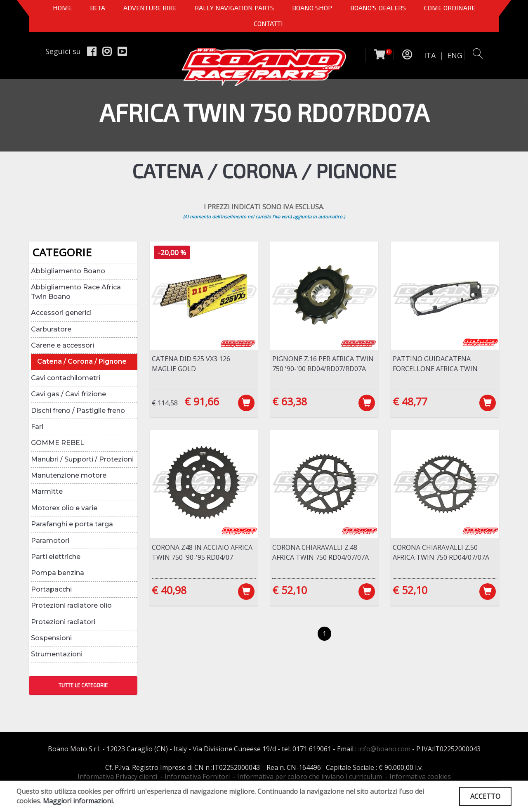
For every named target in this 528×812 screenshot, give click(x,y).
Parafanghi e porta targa (72, 524)
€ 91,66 (202, 401)
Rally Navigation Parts (234, 8)
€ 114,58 (165, 403)
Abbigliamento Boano (68, 271)
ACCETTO (485, 796)
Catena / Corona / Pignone (82, 361)
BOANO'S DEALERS (378, 8)
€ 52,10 (290, 590)
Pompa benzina (58, 573)
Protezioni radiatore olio (71, 605)
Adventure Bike (150, 8)
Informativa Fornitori (197, 776)
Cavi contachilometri (66, 378)
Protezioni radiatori (63, 622)
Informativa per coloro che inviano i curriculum (310, 776)
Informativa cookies (420, 776)
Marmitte (47, 491)
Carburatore (51, 329)
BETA (98, 8)
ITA (430, 55)
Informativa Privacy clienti (117, 776)
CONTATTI (268, 23)
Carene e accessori (62, 345)
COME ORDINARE (450, 8)
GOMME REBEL (58, 443)
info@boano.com (384, 749)
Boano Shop (312, 8)
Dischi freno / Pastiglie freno (78, 411)
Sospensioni (51, 638)
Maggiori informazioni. (78, 801)
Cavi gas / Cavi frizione (68, 394)
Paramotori (50, 541)
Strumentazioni (57, 654)
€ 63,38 (290, 401)
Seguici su (63, 51)
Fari (37, 427)
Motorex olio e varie (64, 508)
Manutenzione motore (69, 475)
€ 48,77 (410, 401)
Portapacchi (51, 589)
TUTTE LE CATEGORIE (83, 685)
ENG (455, 55)
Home (62, 8)
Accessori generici (61, 313)
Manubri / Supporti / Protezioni (82, 459)
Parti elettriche (56, 557)
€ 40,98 (169, 590)
